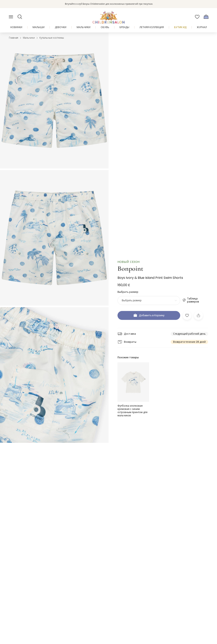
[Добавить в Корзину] (149, 315)
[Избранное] (197, 17)
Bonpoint (130, 269)
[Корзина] (206, 17)
